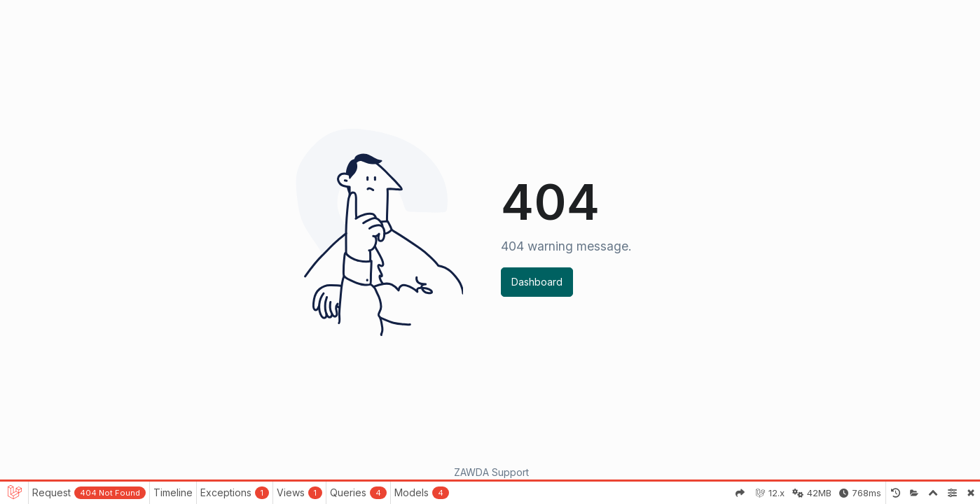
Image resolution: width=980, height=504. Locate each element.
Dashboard (537, 282)
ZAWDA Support (491, 472)
